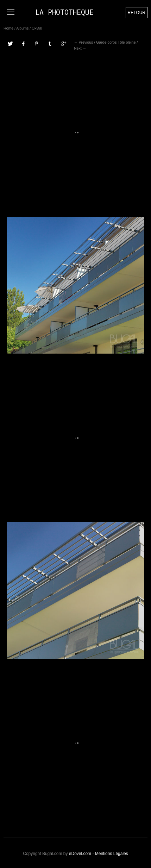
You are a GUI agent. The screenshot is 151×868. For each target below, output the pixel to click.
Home (8, 28)
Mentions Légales (112, 854)
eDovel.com (80, 854)
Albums (22, 28)
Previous (86, 42)
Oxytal (37, 28)
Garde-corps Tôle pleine (116, 42)
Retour (137, 13)
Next (78, 48)
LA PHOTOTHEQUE (64, 12)
